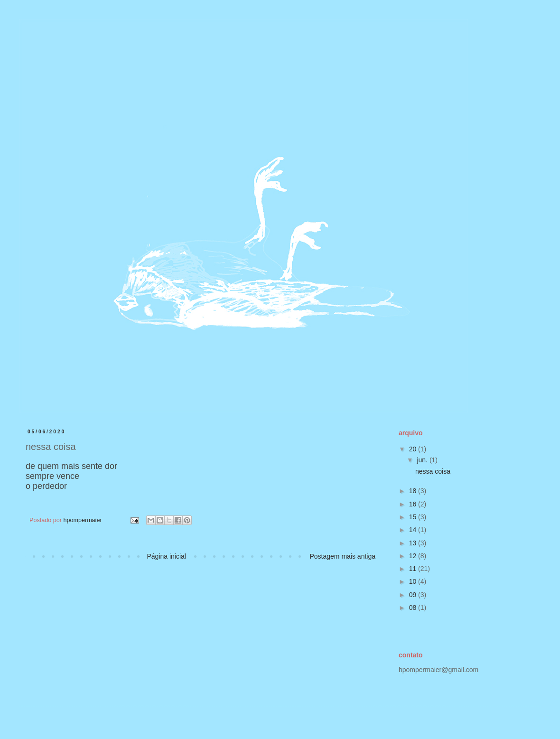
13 (414, 543)
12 (414, 556)
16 (414, 504)
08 (414, 608)
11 (414, 569)
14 (414, 530)
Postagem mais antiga (342, 556)
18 (414, 491)
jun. (423, 460)
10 (414, 581)
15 (414, 517)
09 (414, 595)
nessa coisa (433, 471)
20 (414, 449)
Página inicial (166, 556)
